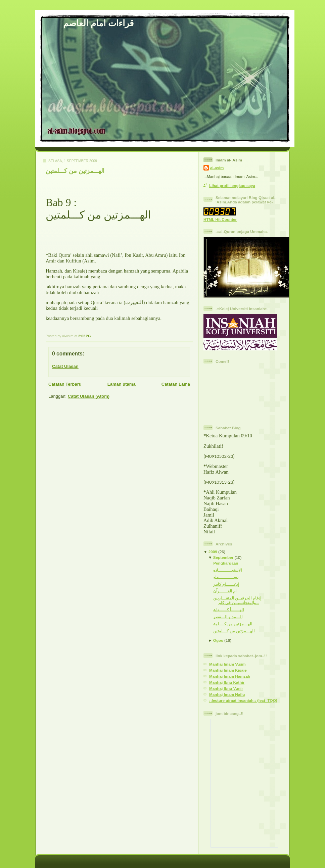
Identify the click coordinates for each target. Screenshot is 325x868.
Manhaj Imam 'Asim (227, 664)
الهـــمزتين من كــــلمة (233, 624)
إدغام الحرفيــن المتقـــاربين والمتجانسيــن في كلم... (237, 600)
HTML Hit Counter (220, 219)
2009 (213, 552)
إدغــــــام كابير (226, 584)
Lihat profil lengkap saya (232, 185)
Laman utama (122, 384)
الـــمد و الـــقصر (228, 617)
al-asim (217, 168)
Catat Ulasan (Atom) (89, 396)
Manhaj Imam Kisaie (228, 670)
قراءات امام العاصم (98, 23)
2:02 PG (84, 336)
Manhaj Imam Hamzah (230, 676)
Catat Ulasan (65, 366)
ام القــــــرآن (225, 591)
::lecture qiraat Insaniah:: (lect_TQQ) (243, 700)
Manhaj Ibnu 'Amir (226, 688)
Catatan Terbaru (65, 384)
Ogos (218, 640)
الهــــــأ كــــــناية (228, 610)
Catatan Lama (176, 384)
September (223, 557)
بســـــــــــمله (226, 577)
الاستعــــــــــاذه (227, 570)
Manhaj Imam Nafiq (227, 694)
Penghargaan (226, 563)
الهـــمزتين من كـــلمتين (75, 171)
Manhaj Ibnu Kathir (227, 682)
